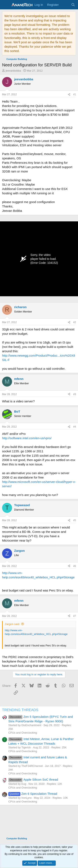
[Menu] (6, 5)
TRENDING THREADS (20, 710)
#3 (75, 394)
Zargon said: (12, 624)
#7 (75, 616)
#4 (75, 427)
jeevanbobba (13, 71)
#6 (75, 566)
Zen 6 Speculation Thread (33, 794)
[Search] (73, 5)
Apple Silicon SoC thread (33, 779)
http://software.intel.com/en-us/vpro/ (27, 438)
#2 (75, 322)
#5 (75, 520)
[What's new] (65, 5)
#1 (75, 94)
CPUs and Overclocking (23, 733)
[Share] (69, 95)
